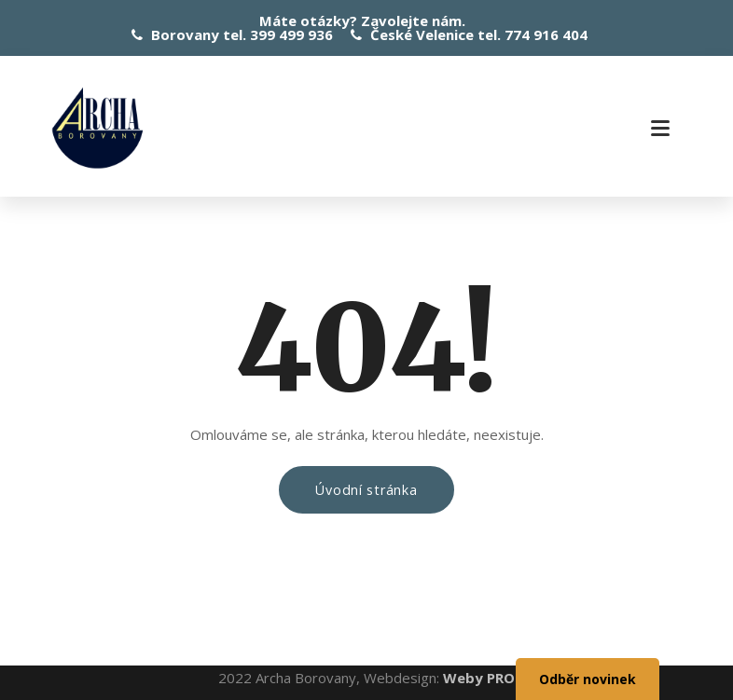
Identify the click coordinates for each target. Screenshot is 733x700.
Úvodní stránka (366, 490)
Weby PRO (479, 678)
